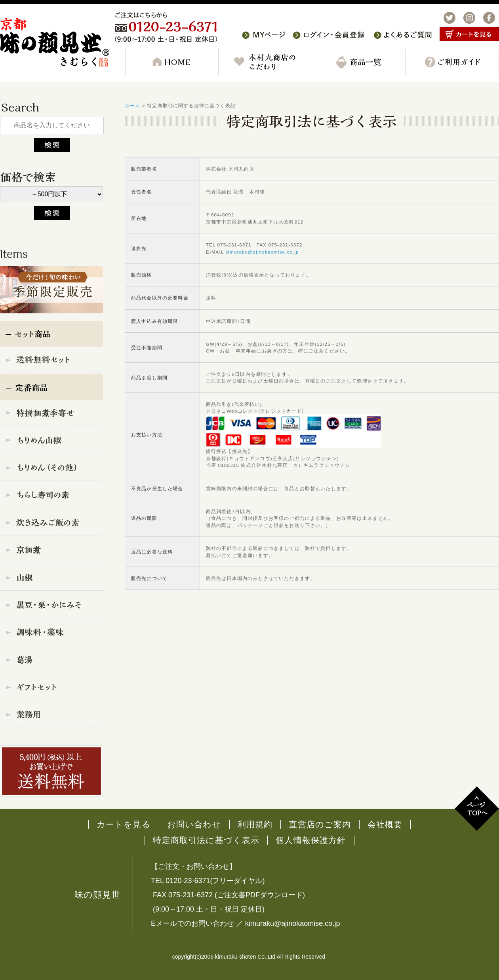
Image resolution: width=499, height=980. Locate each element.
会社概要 (385, 824)
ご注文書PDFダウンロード (260, 895)
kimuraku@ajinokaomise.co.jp (262, 252)
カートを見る (124, 824)
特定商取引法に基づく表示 (206, 840)
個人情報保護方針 (311, 840)
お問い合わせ (194, 824)
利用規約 (255, 824)
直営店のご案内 (320, 824)
